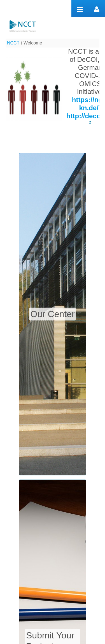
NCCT (13, 43)
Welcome (33, 43)
